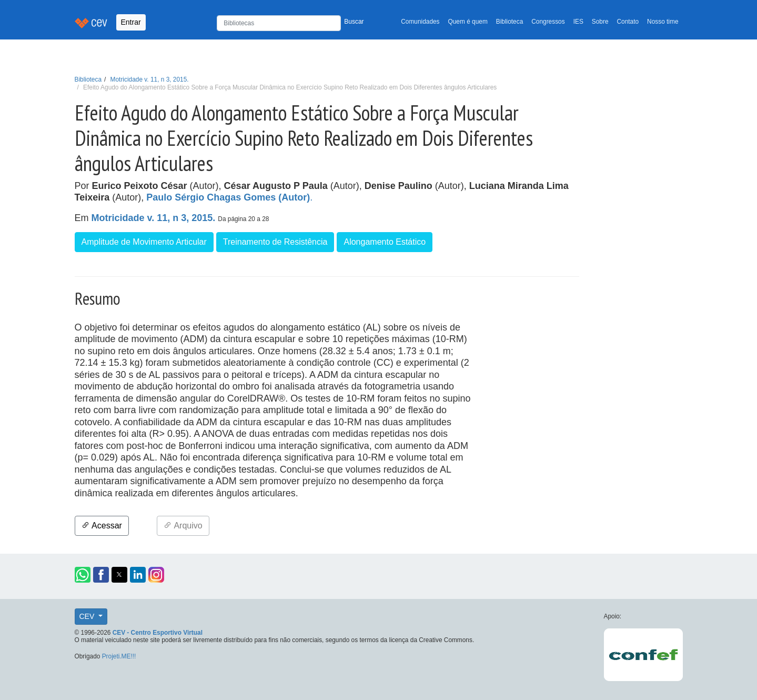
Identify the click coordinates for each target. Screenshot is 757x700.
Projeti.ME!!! (119, 656)
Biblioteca (510, 22)
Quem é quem (468, 22)
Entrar (131, 22)
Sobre (600, 22)
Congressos (548, 22)
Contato (628, 22)
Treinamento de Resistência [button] (275, 242)
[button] (83, 575)
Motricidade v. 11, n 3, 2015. (150, 79)
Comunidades (420, 22)
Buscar (354, 22)
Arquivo (183, 526)
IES (578, 22)
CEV (88, 616)
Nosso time (663, 22)
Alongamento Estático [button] (385, 242)
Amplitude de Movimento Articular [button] (144, 242)
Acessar (102, 526)
